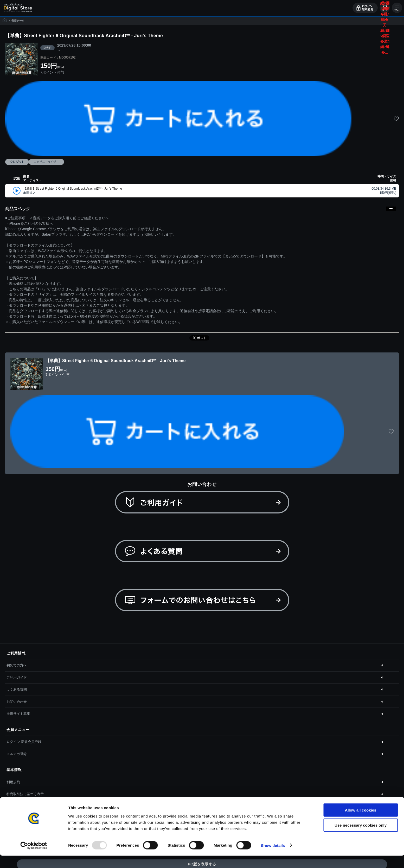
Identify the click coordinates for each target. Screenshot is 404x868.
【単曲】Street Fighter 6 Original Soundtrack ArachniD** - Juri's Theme (73, 189)
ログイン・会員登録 (365, 8)
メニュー (397, 8)
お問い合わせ (17, 702)
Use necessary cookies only (361, 838)
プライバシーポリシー (23, 806)
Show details (273, 858)
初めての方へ (17, 665)
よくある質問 (17, 689)
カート (385, 8)
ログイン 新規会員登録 (24, 742)
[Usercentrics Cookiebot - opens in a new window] (34, 858)
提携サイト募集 (18, 714)
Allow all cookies (361, 822)
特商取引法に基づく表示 (25, 794)
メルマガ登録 (17, 754)
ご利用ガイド (17, 677)
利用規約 (13, 782)
